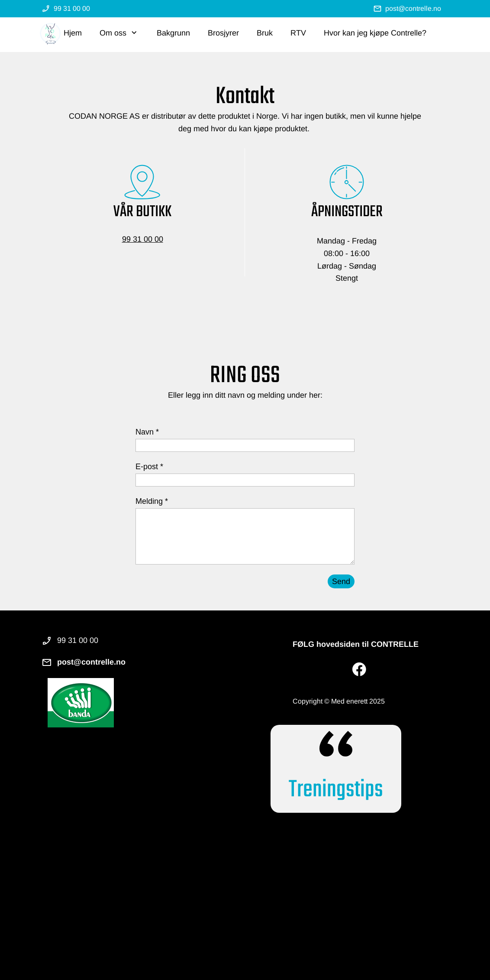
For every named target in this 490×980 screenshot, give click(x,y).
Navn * (147, 432)
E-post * (149, 467)
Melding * (152, 501)
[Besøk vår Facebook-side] (359, 669)
